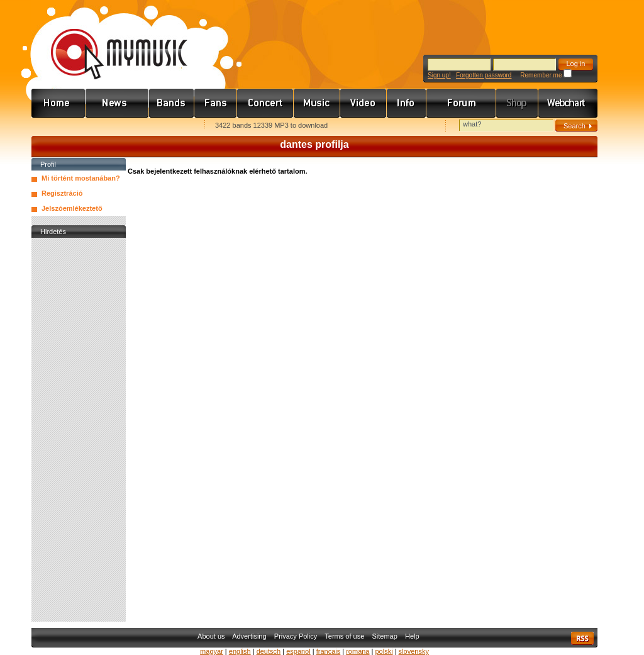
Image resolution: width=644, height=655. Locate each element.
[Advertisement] (79, 430)
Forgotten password (484, 75)
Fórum (461, 103)
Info (407, 103)
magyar (212, 651)
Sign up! (439, 75)
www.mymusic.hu (108, 41)
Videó (364, 103)
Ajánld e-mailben (164, 126)
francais (329, 651)
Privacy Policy (296, 636)
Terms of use (344, 636)
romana (358, 651)
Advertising (249, 636)
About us (211, 636)
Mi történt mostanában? (81, 178)
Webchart (568, 103)
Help (412, 636)
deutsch (269, 651)
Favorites (57, 126)
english (240, 651)
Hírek (117, 103)
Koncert (265, 103)
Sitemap (385, 636)
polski (384, 651)
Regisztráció (62, 193)
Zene (317, 103)
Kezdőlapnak (111, 126)
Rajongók (216, 103)
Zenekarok (172, 103)
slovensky (414, 651)
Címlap (58, 103)
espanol (298, 651)
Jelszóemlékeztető (72, 208)
